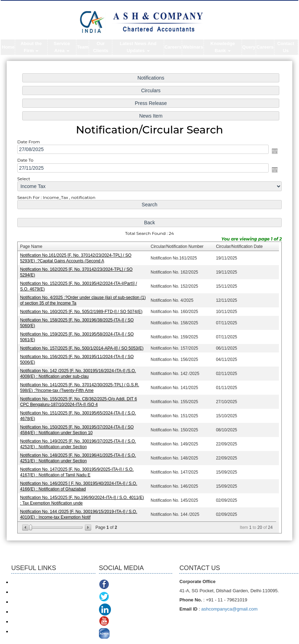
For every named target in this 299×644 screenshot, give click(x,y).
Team (83, 47)
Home (8, 47)
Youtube (122, 622)
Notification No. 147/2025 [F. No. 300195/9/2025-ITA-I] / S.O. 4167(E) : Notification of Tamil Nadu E (78, 469)
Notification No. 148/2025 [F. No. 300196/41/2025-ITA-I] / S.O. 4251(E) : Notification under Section (79, 455)
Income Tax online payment (37, 592)
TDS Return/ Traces (30, 631)
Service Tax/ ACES (29, 602)
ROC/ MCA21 (24, 612)
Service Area (62, 47)
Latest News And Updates (138, 47)
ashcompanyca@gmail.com (230, 609)
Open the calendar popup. (273, 154)
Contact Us (286, 47)
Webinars (193, 47)
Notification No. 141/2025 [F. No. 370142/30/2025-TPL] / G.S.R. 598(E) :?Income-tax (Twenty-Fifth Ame (81, 386)
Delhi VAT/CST (25, 621)
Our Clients (101, 47)
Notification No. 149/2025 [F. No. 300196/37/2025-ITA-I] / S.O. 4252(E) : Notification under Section (79, 441)
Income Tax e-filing (29, 582)
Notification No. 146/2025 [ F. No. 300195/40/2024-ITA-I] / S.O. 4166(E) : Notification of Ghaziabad (80, 483)
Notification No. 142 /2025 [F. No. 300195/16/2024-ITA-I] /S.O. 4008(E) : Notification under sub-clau (79, 372)
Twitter (120, 597)
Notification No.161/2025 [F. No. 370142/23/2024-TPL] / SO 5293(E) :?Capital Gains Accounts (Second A (77, 259)
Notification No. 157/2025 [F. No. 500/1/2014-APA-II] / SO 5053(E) (83, 347)
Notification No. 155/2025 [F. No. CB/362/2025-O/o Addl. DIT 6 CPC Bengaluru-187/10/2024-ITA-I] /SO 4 (80, 400)
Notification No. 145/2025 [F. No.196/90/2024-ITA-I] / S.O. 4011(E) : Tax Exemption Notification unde (83, 497)
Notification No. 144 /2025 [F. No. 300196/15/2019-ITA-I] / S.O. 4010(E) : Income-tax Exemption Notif (80, 510)
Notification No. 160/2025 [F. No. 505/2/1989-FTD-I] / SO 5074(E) (82, 311)
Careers (173, 47)
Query (249, 47)
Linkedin (123, 610)
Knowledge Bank (223, 47)
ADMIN (120, 634)
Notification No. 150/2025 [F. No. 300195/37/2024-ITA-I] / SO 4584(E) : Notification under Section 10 (78, 428)
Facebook (124, 585)
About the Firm (31, 47)
